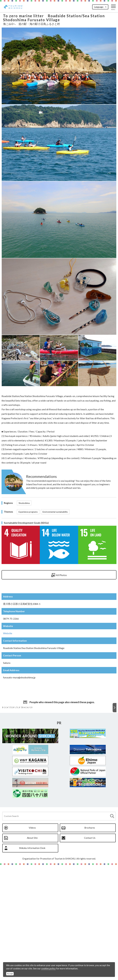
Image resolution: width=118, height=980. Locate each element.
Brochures (90, 943)
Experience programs (28, 512)
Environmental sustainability (55, 512)
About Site (32, 953)
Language (99, 7)
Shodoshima (24, 503)
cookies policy (48, 968)
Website (8, 633)
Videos (32, 943)
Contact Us (90, 953)
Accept (10, 974)
